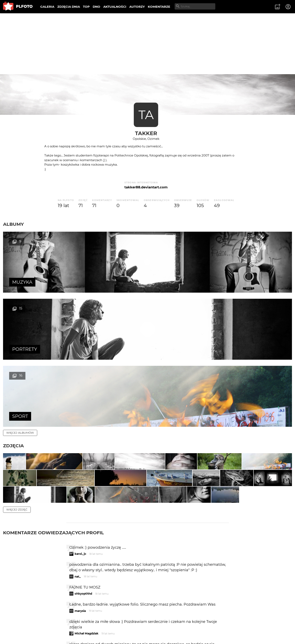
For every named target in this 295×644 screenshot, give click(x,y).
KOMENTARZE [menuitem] (159, 7)
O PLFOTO (14, 627)
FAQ (59, 627)
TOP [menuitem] (86, 7)
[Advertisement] (148, 44)
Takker (146, 133)
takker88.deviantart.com (146, 187)
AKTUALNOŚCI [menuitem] (115, 7)
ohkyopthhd (83, 502)
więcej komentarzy (22, 599)
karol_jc (80, 462)
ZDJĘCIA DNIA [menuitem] (69, 7)
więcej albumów (20, 299)
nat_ (78, 485)
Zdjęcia (13, 312)
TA (146, 115)
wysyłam (214, 582)
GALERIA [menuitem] (47, 7)
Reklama (76, 627)
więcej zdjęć (17, 418)
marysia (80, 519)
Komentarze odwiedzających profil (53, 441)
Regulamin (15, 634)
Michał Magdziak (87, 542)
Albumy (13, 224)
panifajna (81, 565)
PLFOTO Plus (39, 627)
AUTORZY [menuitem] (137, 7)
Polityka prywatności (45, 634)
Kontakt (96, 627)
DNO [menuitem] (96, 7)
